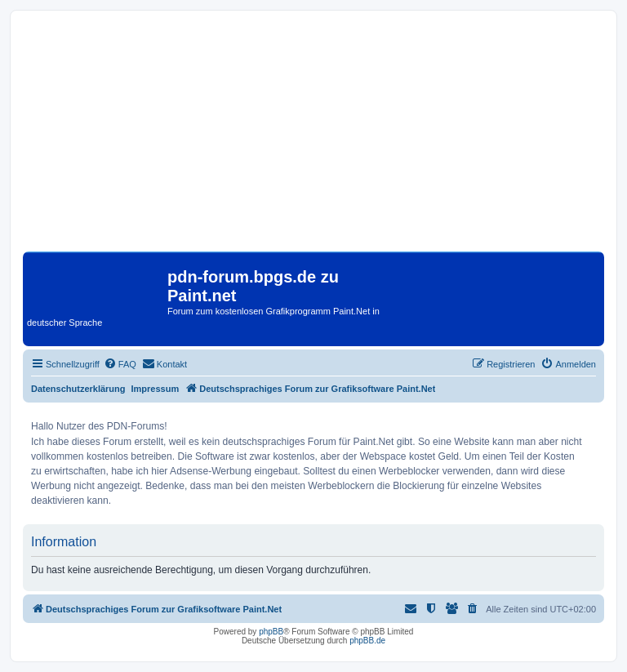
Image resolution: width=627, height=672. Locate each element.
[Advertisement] (313, 137)
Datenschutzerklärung (78, 389)
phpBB (271, 632)
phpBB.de (367, 641)
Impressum (156, 389)
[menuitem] (120, 364)
